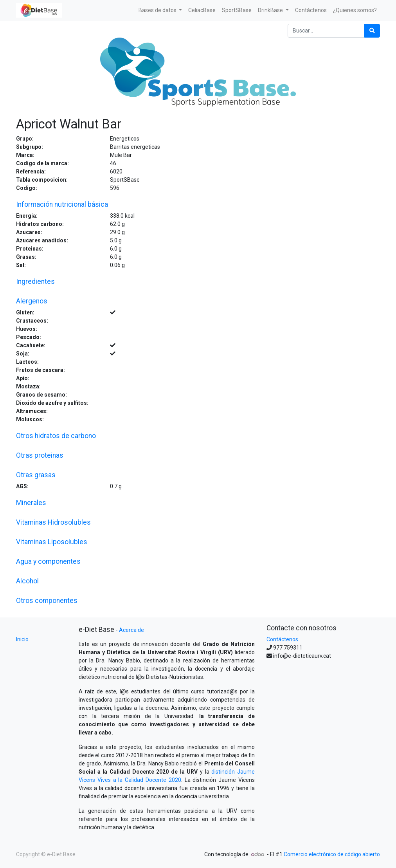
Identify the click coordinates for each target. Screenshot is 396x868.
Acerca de (131, 630)
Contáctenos (282, 639)
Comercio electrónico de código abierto (332, 854)
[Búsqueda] (372, 31)
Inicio (22, 639)
